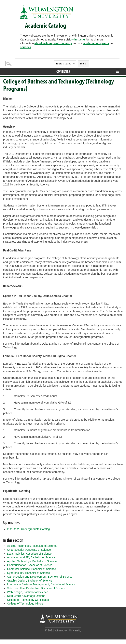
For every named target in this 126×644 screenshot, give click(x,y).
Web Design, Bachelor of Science (28, 592)
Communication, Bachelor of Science (30, 565)
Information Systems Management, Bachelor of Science (41, 584)
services (26, 47)
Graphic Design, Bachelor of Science (30, 581)
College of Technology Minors (25, 604)
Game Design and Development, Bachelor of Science (40, 577)
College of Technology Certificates (28, 600)
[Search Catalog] (29, 64)
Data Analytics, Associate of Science (29, 554)
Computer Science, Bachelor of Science (31, 569)
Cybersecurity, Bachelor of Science (28, 573)
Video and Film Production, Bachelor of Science (36, 588)
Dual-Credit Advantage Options (26, 596)
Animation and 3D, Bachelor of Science (31, 557)
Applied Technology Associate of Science (32, 546)
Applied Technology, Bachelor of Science (32, 561)
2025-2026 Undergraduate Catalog (28, 529)
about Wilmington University (53, 43)
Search (83, 64)
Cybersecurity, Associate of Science (29, 550)
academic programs (96, 43)
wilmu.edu (78, 39)
